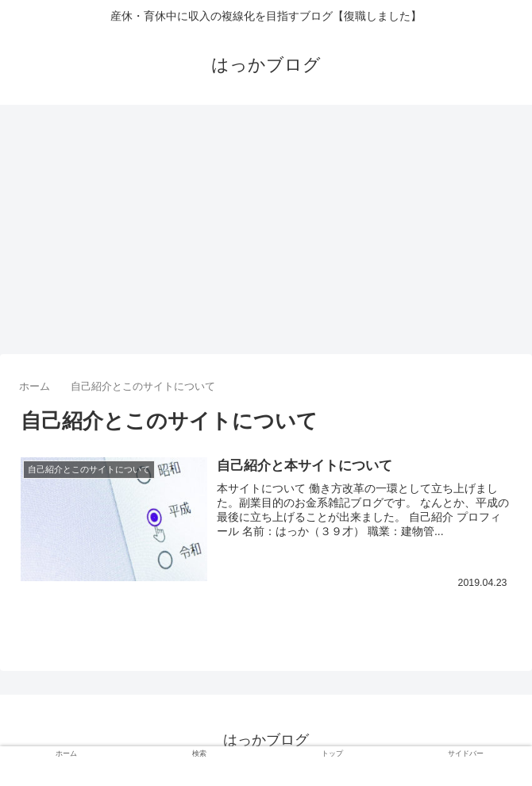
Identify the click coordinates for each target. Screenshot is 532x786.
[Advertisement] (266, 235)
